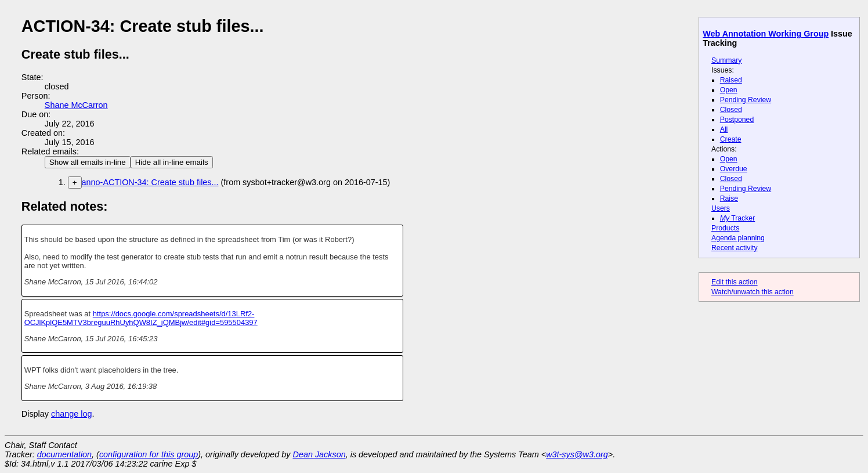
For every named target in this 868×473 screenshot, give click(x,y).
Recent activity (735, 248)
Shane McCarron (76, 105)
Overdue (734, 169)
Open (729, 90)
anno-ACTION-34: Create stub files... (150, 182)
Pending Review (746, 100)
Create (731, 139)
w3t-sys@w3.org (577, 454)
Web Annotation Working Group (766, 34)
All (724, 129)
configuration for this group (149, 454)
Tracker (738, 218)
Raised (731, 80)
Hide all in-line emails (172, 162)
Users (721, 208)
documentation (64, 454)
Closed (731, 110)
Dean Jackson (319, 454)
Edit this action (735, 282)
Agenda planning (738, 238)
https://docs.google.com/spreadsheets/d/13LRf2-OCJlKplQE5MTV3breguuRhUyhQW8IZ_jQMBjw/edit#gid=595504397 (141, 318)
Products (725, 228)
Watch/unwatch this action (753, 292)
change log (71, 414)
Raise (729, 198)
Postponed (737, 120)
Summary (726, 60)
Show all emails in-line (88, 162)
